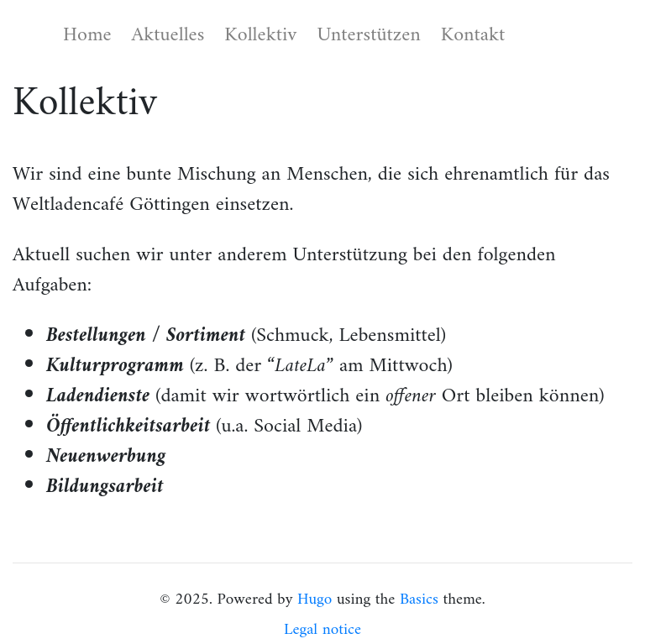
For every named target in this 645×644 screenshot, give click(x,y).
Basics (419, 599)
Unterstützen (368, 35)
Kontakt (473, 35)
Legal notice (322, 630)
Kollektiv (260, 35)
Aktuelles (168, 35)
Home (87, 35)
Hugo (315, 599)
